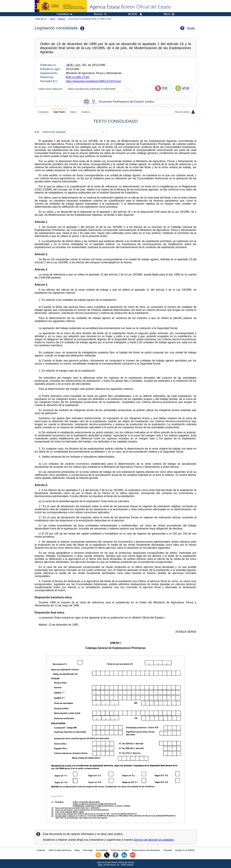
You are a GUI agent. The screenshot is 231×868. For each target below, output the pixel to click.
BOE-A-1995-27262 (78, 77)
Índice (73, 112)
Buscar (62, 19)
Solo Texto (59, 112)
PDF (165, 88)
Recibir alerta (185, 112)
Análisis (86, 112)
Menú (169, 14)
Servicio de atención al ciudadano (154, 840)
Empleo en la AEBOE (185, 850)
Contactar (41, 850)
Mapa (77, 850)
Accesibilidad (102, 850)
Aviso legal (88, 850)
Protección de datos (120, 850)
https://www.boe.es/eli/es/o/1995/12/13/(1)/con (94, 81)
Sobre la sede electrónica (60, 850)
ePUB (186, 88)
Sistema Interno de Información (146, 850)
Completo (43, 112)
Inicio (53, 19)
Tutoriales (168, 850)
